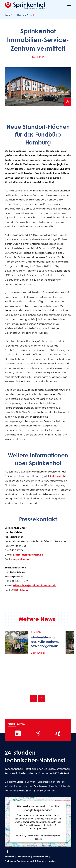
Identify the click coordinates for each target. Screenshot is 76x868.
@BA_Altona (21, 590)
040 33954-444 (62, 773)
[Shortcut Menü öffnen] (7, 852)
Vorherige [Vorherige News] (34, 698)
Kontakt (9, 856)
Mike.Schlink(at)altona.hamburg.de (35, 585)
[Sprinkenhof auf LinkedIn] (18, 733)
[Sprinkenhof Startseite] (25, 5)
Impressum (23, 856)
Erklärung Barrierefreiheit (19, 861)
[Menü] (69, 5)
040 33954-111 (28, 791)
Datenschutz (40, 856)
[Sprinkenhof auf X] (38, 733)
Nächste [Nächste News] (42, 698)
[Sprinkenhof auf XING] (58, 733)
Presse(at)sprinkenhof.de (28, 555)
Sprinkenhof (57, 476)
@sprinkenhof (21, 559)
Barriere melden (47, 861)
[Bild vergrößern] (68, 102)
